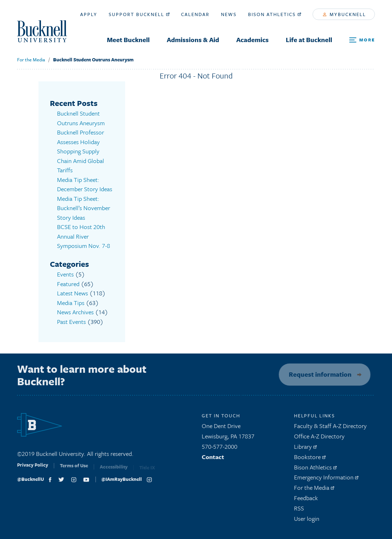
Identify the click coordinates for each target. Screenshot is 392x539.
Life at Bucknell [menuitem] (309, 40)
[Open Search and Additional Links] (362, 40)
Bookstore (310, 459)
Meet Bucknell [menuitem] (128, 40)
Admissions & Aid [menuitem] (193, 40)
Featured (68, 284)
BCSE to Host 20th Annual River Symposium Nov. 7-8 (84, 236)
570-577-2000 (220, 449)
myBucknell (344, 14)
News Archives (75, 312)
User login (307, 521)
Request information (318, 374)
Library (305, 449)
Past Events (71, 322)
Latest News (73, 293)
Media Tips (71, 303)
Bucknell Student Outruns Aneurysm (93, 60)
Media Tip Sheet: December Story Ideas (85, 184)
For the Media (31, 60)
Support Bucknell (139, 14)
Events (65, 274)
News (229, 14)
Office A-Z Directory (319, 438)
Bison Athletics (275, 14)
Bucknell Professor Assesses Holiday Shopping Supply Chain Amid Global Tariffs (81, 151)
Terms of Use (74, 470)
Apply (89, 14)
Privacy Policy (33, 469)
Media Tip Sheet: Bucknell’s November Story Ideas (84, 208)
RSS (299, 510)
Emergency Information (326, 480)
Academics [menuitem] (252, 40)
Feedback (306, 500)
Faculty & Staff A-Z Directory (330, 428)
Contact (213, 459)
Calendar (195, 14)
